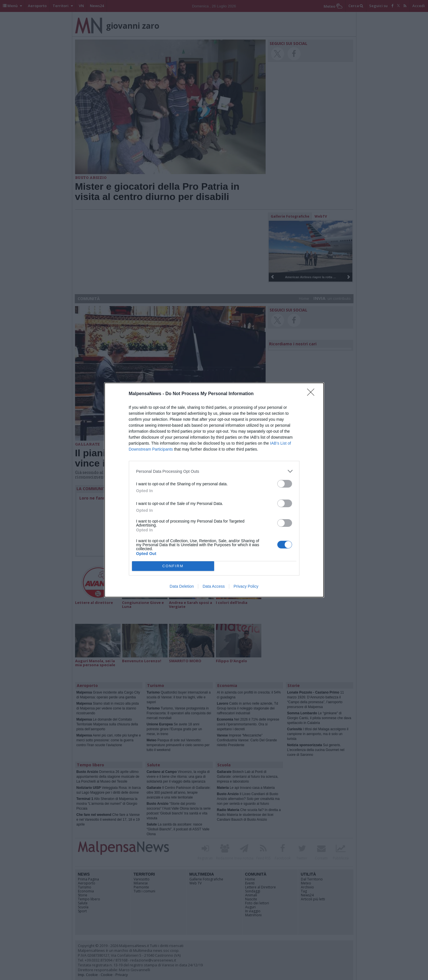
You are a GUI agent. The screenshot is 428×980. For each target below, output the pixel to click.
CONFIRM (173, 566)
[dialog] (214, 490)
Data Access (214, 586)
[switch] (285, 484)
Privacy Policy (246, 586)
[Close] (313, 394)
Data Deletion (182, 586)
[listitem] (214, 471)
